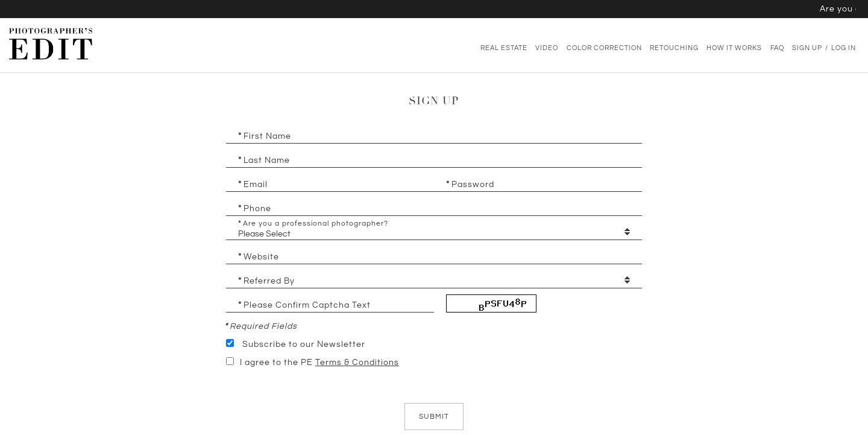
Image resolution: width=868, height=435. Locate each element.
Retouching (674, 48)
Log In (844, 48)
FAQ (777, 48)
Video (547, 48)
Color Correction (604, 48)
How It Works (734, 48)
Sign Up (807, 48)
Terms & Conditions (357, 363)
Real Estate (504, 48)
